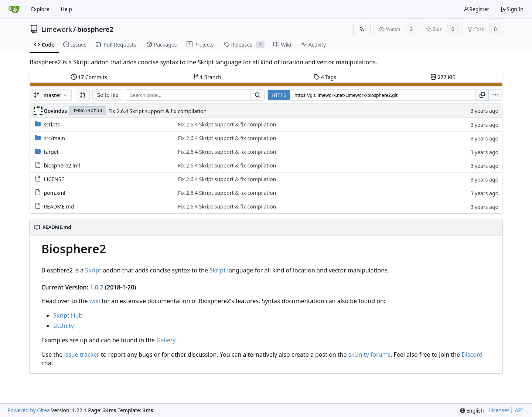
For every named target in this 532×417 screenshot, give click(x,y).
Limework (57, 29)
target (51, 152)
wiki (95, 301)
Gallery (166, 340)
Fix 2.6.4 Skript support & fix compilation (157, 111)
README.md (59, 206)
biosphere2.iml (62, 165)
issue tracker (81, 355)
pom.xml (55, 193)
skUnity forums (369, 355)
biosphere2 (95, 29)
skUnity (64, 326)
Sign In (512, 9)
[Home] (14, 9)
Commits (89, 77)
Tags (325, 77)
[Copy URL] (482, 95)
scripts (52, 124)
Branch (207, 77)
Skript (93, 270)
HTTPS (279, 95)
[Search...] (258, 95)
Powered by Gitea (29, 410)
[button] (83, 95)
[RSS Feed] (362, 29)
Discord (472, 355)
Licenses (499, 410)
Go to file (107, 95)
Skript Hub (68, 315)
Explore (40, 9)
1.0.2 (96, 287)
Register (476, 9)
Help (66, 9)
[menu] (495, 95)
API (519, 410)
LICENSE (54, 179)
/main (54, 138)
